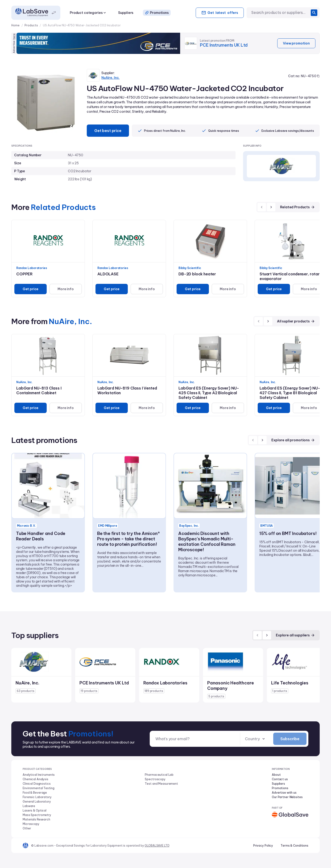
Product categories (88, 13)
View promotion (296, 43)
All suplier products (296, 321)
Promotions (157, 13)
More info (66, 289)
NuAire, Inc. (110, 78)
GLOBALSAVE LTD (157, 846)
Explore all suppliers (295, 635)
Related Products (298, 207)
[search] (314, 13)
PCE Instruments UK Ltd (224, 45)
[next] (271, 207)
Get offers (220, 13)
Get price (31, 289)
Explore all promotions (293, 440)
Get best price (108, 131)
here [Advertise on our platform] (14, 36)
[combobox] (280, 13)
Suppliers (126, 13)
